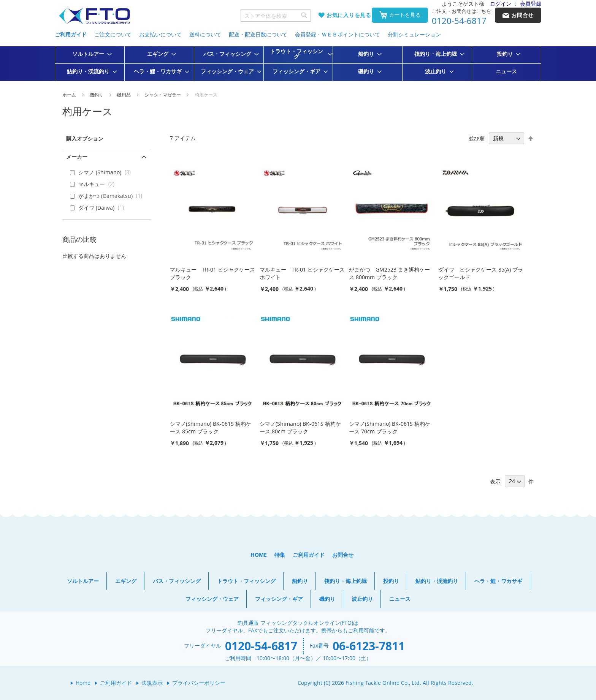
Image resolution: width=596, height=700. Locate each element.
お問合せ (343, 555)
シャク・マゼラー (163, 95)
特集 (280, 555)
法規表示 (152, 683)
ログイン (501, 4)
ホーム (70, 95)
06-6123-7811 (369, 646)
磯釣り (97, 95)
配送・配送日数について (258, 34)
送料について (205, 34)
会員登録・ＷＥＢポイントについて (338, 34)
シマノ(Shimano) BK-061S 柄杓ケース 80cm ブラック (300, 427)
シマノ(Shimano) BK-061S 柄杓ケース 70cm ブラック (390, 427)
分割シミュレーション (414, 34)
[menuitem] (90, 54)
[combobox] (276, 16)
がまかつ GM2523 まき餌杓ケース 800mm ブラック (389, 273)
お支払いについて (160, 34)
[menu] (298, 64)
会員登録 (531, 4)
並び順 (477, 138)
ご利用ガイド (71, 34)
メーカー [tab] (77, 157)
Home (83, 683)
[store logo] (94, 16)
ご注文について (113, 34)
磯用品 (124, 95)
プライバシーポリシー (199, 683)
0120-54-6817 (459, 21)
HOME (259, 555)
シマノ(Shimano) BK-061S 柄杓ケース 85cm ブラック (211, 427)
